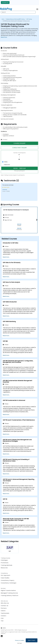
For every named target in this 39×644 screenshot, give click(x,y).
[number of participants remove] (19, 155)
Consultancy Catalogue (9, 583)
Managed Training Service (9, 593)
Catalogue (4, 560)
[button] (36, 220)
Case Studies (5, 578)
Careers (3, 616)
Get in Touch (32, 640)
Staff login (20, 643)
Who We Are (5, 603)
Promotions (5, 563)
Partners (4, 608)
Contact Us (5, 2)
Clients (3, 611)
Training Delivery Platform (10, 596)
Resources (4, 568)
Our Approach (6, 575)
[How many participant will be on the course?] (19, 157)
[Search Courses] (18, 12)
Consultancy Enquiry (8, 580)
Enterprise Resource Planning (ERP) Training (15, 19)
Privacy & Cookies (19, 640)
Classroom (7, 165)
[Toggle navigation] (37, 9)
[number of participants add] (19, 159)
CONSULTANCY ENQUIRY (19, 148)
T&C (2, 621)
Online (6, 162)
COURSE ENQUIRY (20, 143)
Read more (4, 37)
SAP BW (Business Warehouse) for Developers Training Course (16, 21)
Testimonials (5, 613)
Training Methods (7, 565)
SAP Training (29, 19)
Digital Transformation (8, 590)
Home (3, 19)
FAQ (2, 618)
